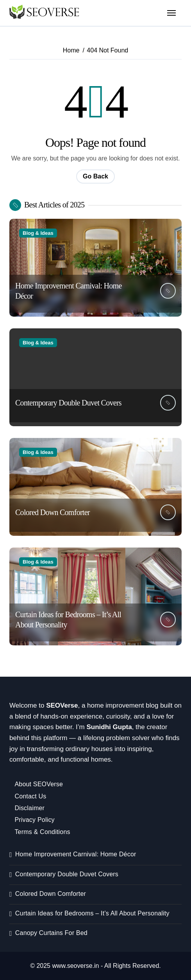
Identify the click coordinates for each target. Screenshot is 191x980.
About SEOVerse (39, 784)
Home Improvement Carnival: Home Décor (76, 854)
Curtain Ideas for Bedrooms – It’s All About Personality (92, 913)
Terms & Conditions (42, 832)
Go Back (95, 176)
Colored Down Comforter (53, 512)
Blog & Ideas (38, 233)
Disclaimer (29, 808)
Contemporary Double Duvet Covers (68, 403)
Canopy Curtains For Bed (51, 933)
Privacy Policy (34, 820)
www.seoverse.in (75, 966)
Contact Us (30, 796)
